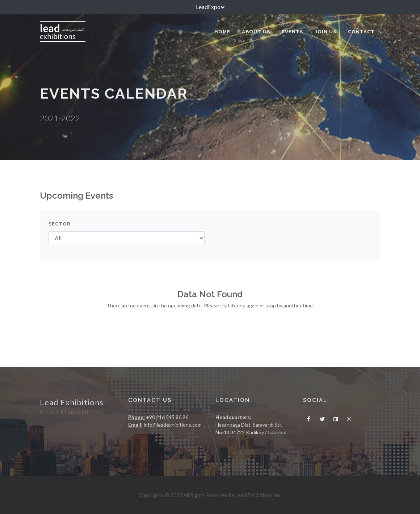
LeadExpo (210, 7)
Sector (60, 224)
